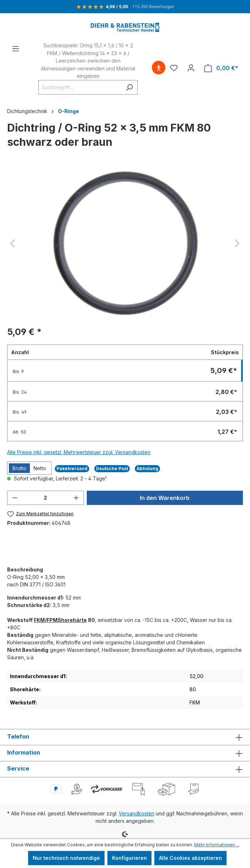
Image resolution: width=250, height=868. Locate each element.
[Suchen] (129, 87)
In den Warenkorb (165, 498)
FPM (52, 620)
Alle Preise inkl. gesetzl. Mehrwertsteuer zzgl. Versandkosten (79, 452)
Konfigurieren (129, 858)
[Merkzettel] (174, 68)
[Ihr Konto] (191, 68)
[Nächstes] (237, 243)
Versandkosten (137, 813)
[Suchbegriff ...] (80, 87)
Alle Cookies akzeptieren (190, 858)
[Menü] (16, 49)
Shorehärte (72, 620)
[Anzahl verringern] (15, 498)
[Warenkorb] (221, 68)
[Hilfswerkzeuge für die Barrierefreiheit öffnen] (159, 68)
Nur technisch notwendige (66, 858)
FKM (39, 620)
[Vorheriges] (12, 243)
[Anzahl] (46, 498)
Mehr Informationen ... (217, 845)
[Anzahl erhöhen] (76, 498)
